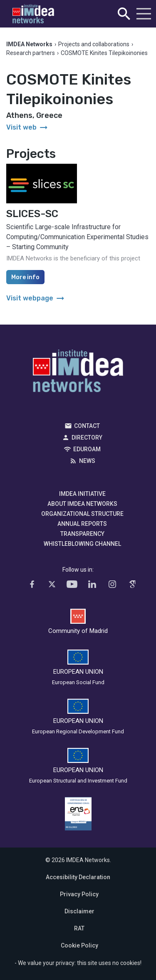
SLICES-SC (32, 214)
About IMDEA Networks (82, 504)
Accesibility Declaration (78, 877)
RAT (79, 928)
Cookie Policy (79, 945)
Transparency (82, 534)
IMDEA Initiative (82, 494)
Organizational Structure (82, 514)
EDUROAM (87, 449)
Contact (87, 426)
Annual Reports (82, 524)
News (87, 461)
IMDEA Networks (78, 373)
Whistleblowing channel (82, 544)
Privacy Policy (79, 894)
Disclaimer (79, 911)
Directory (87, 437)
